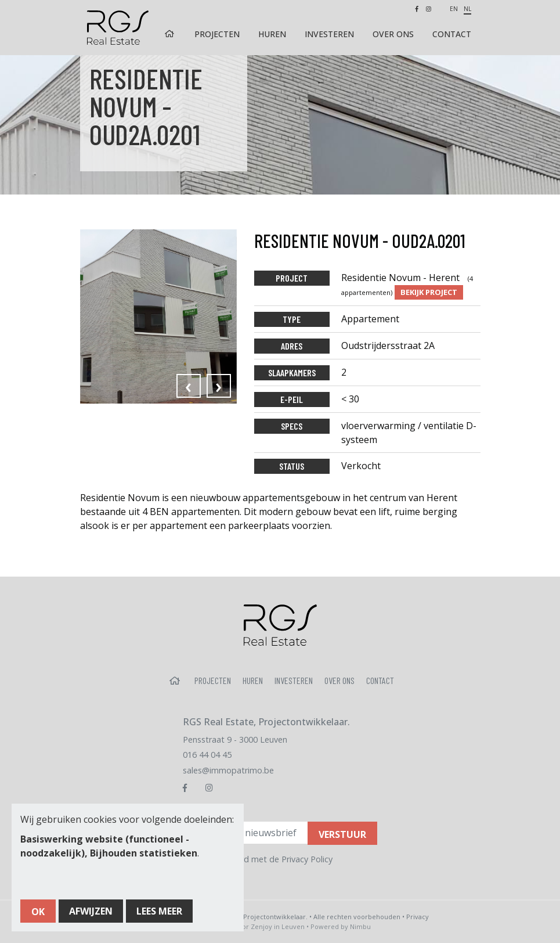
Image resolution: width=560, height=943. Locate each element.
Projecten (217, 34)
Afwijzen (91, 911)
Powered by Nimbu (341, 926)
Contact (452, 34)
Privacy (418, 917)
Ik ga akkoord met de (265, 859)
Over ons (393, 34)
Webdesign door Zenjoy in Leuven (251, 926)
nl (467, 9)
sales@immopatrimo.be (228, 770)
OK (38, 912)
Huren (272, 34)
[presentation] (189, 386)
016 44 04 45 (207, 755)
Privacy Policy (307, 859)
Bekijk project (429, 292)
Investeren (329, 34)
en (454, 9)
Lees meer (159, 911)
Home (170, 34)
